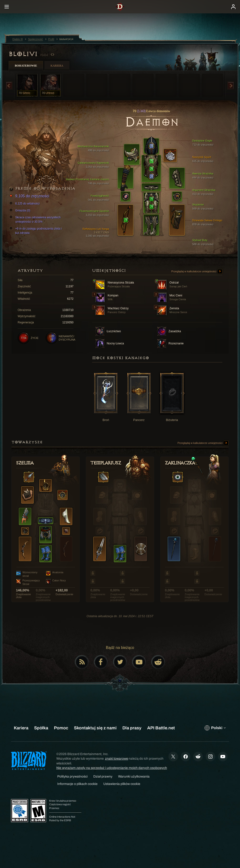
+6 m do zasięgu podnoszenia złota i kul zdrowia (36, 231)
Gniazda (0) (20, 210)
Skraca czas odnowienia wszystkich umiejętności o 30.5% (36, 219)
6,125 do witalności (25, 204)
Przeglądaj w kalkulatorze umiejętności (197, 272)
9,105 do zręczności (30, 196)
